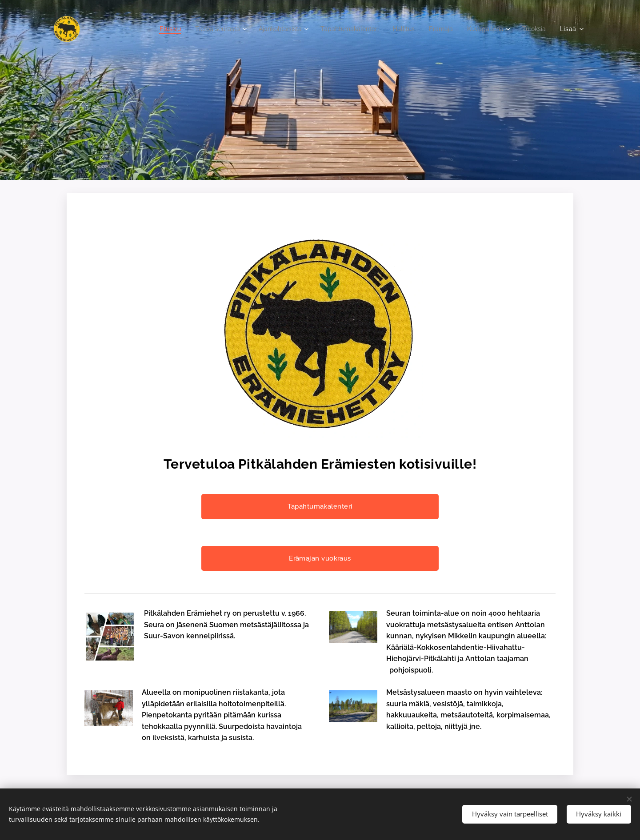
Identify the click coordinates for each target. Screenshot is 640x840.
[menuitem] (145, 29)
